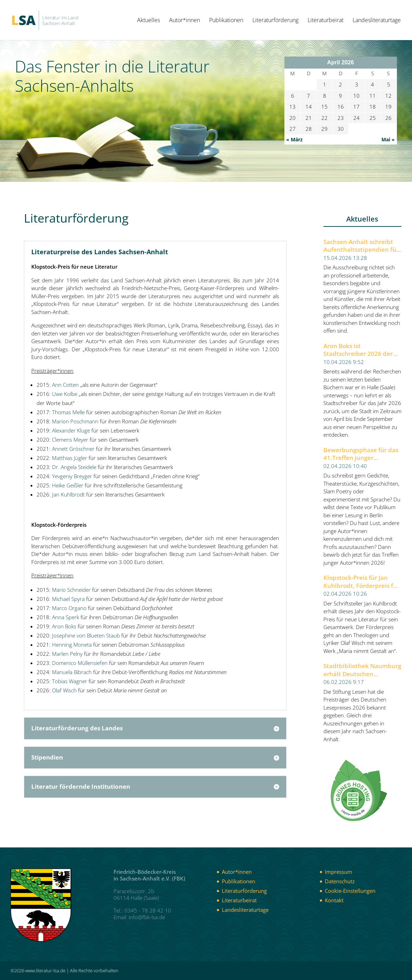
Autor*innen (185, 21)
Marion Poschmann (75, 421)
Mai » (388, 139)
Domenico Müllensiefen (80, 663)
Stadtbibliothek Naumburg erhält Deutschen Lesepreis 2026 (362, 670)
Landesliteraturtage (377, 21)
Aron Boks (64, 626)
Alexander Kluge (71, 430)
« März (294, 139)
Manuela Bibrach (72, 672)
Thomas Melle (68, 412)
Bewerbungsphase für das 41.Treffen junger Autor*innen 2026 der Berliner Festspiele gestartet (361, 454)
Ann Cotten (65, 385)
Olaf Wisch (64, 690)
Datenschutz (340, 881)
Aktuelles (149, 21)
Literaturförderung (275, 21)
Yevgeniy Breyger (72, 476)
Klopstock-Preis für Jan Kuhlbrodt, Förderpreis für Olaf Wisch (361, 582)
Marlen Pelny (67, 654)
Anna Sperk (66, 617)
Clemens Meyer (70, 440)
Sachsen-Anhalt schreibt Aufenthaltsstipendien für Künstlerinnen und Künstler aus (361, 246)
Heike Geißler (68, 485)
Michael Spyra (68, 599)
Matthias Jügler (70, 458)
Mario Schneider (71, 590)
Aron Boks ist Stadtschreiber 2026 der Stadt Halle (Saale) (358, 350)
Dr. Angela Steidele (74, 467)
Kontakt (334, 900)
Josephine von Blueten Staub (86, 635)
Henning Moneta (72, 645)
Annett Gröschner (73, 449)
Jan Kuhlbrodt (68, 494)
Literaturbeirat (326, 21)
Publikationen (226, 21)
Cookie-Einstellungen (350, 891)
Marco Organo (69, 608)
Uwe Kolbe (65, 394)
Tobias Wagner (70, 681)
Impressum (339, 872)
